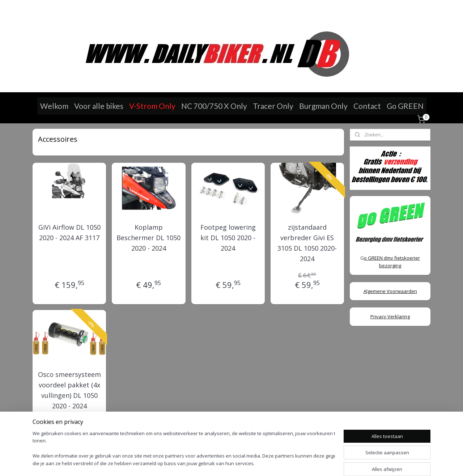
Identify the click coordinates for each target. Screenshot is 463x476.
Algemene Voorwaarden (390, 291)
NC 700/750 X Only (214, 106)
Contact (367, 106)
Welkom (54, 106)
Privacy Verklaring (390, 316)
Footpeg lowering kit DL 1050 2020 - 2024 (228, 238)
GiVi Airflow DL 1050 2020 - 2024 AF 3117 (69, 232)
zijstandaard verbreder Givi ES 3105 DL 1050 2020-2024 (307, 243)
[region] (184, 449)
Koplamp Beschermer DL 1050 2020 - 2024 (148, 238)
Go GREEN (405, 106)
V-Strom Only (152, 106)
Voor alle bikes (99, 106)
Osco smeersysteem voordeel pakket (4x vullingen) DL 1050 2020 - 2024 (69, 390)
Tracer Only (273, 106)
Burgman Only (323, 106)
